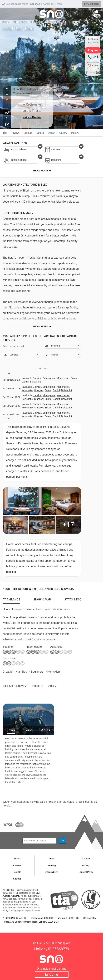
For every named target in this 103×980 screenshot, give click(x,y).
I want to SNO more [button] (52, 4)
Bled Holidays (13, 686)
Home (6, 22)
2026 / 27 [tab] (42, 368)
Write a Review (32, 117)
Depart (52, 133)
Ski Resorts (37, 22)
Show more (40, 326)
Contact (86, 859)
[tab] (11, 599)
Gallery (63, 133)
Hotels (36, 686)
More (75, 133)
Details (40, 133)
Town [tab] (11, 730)
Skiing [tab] (28, 730)
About (52, 859)
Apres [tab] (46, 730)
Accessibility (52, 872)
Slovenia (52, 22)
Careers (17, 865)
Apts (51, 686)
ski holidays (51, 802)
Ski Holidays (20, 22)
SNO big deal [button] (92, 4)
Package (27, 133)
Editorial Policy (86, 872)
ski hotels (69, 802)
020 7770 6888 (48, 943)
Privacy (86, 865)
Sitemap (17, 879)
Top (5, 133)
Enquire (51, 974)
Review (15, 133)
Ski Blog (52, 865)
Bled (63, 22)
